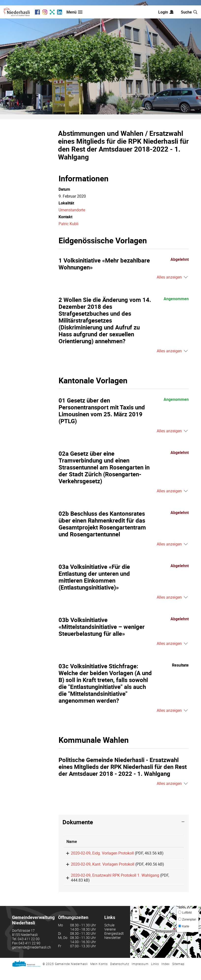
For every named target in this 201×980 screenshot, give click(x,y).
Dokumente (78, 822)
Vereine (110, 940)
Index (165, 974)
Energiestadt (114, 944)
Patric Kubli (69, 224)
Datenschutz (120, 974)
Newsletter (113, 948)
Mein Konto (99, 974)
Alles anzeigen (169, 277)
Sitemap (178, 974)
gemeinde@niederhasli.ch (31, 958)
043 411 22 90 (29, 954)
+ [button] (136, 922)
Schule (109, 936)
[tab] (124, 822)
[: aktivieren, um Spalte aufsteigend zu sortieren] (167, 842)
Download (167, 856)
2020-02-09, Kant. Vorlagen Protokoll (98, 869)
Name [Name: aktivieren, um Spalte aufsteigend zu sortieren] (72, 841)
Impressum (140, 974)
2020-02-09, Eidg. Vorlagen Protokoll (98, 853)
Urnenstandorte (72, 210)
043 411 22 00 (29, 949)
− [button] (136, 929)
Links (155, 974)
